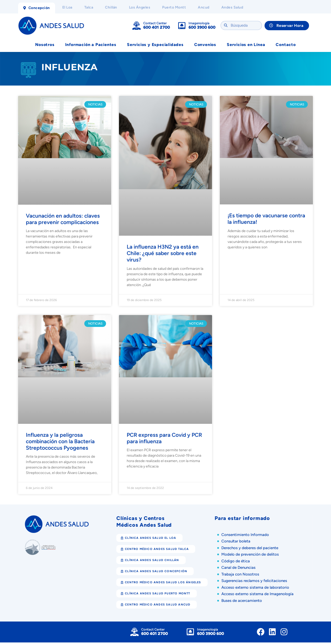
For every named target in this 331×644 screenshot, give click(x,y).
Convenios (205, 45)
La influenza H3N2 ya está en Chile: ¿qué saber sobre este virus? (163, 255)
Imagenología (199, 23)
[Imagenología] (182, 26)
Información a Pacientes (91, 45)
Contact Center (155, 23)
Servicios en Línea (246, 45)
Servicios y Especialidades (155, 45)
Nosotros (45, 45)
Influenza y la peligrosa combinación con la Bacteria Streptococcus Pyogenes (60, 443)
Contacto (286, 45)
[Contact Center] (137, 26)
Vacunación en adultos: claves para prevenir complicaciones (63, 220)
